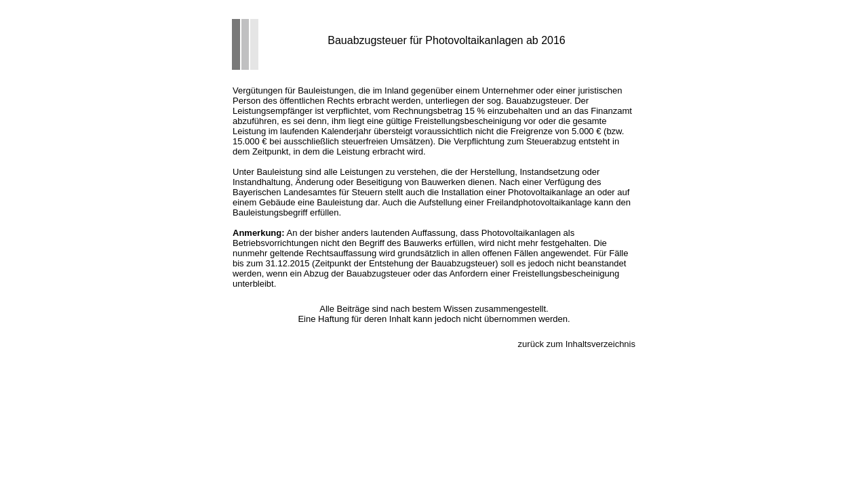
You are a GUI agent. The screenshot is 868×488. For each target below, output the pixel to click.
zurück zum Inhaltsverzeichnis (577, 344)
